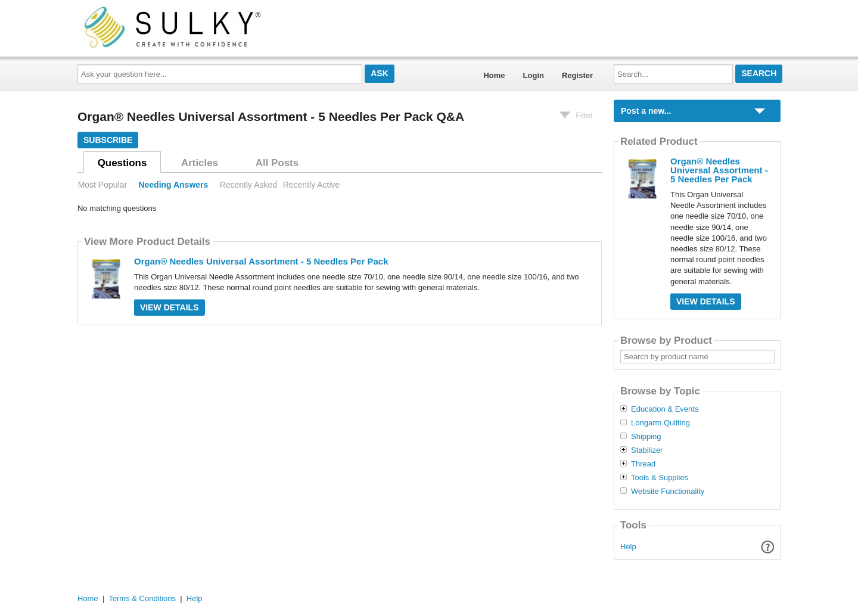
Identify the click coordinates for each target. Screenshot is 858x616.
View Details (170, 307)
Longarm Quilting (660, 423)
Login (534, 75)
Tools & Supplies (660, 478)
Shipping (646, 437)
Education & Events (665, 409)
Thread (643, 464)
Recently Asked (248, 185)
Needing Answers (173, 185)
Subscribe (108, 140)
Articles (200, 163)
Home (494, 75)
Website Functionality (668, 491)
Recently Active (312, 185)
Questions (122, 163)
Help (628, 547)
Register (577, 75)
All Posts (277, 163)
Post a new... (646, 111)
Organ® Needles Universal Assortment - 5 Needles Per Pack (261, 261)
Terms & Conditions (142, 598)
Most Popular (102, 185)
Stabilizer (647, 450)
